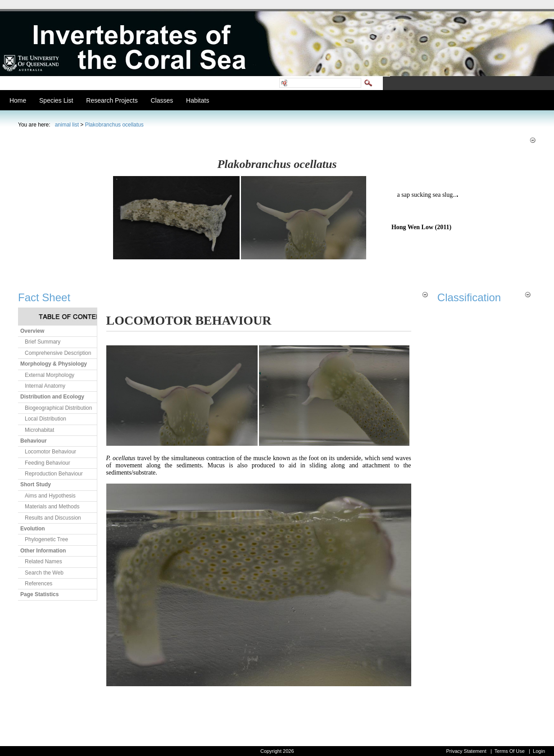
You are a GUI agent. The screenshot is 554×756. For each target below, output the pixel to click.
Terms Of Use (510, 751)
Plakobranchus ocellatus (114, 125)
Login (539, 751)
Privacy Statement (466, 751)
